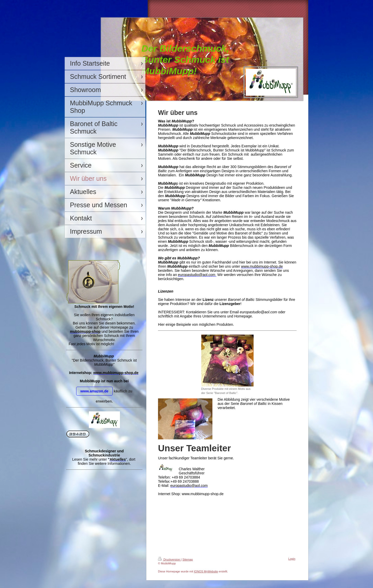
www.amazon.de (94, 391)
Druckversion (169, 559)
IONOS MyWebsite (206, 571)
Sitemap (188, 559)
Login (292, 559)
